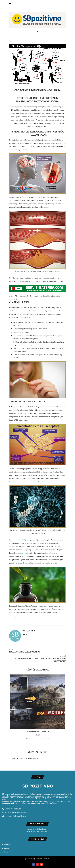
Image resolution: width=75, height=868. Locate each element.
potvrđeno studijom (21, 540)
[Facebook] (37, 32)
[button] (14, 708)
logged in (22, 758)
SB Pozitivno (29, 631)
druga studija (25, 553)
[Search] (65, 4)
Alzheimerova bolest (22, 482)
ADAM (48, 859)
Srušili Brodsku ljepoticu (38, 732)
